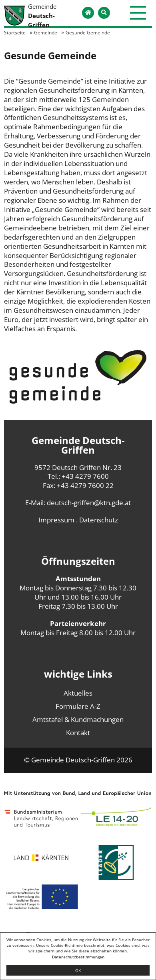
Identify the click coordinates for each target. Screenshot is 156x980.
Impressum (56, 520)
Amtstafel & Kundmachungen (78, 719)
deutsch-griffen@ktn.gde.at (89, 503)
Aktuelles (78, 693)
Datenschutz (99, 520)
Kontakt (78, 733)
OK (78, 970)
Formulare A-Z (78, 706)
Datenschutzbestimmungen (78, 957)
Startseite (15, 32)
